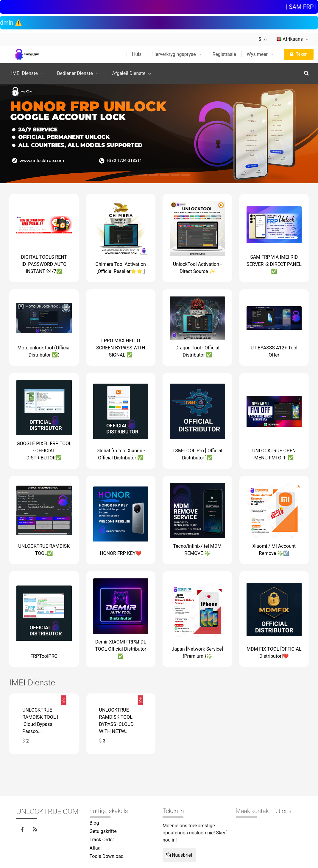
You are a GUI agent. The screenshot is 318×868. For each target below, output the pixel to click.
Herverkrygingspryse (177, 54)
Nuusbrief (179, 855)
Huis (137, 54)
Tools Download (107, 856)
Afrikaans (293, 39)
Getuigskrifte (103, 831)
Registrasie (224, 54)
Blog (94, 823)
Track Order (102, 840)
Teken (299, 54)
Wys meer (260, 54)
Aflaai (96, 848)
